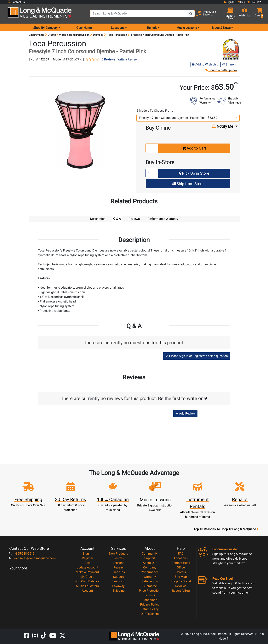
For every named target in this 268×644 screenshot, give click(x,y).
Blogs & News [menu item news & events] (221, 28)
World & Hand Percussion (74, 35)
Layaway (118, 586)
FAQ (181, 553)
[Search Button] (191, 14)
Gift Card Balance (87, 581)
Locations (181, 558)
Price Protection (150, 590)
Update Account (87, 567)
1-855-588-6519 (22, 553)
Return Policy (150, 609)
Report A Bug (181, 590)
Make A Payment (87, 572)
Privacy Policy (150, 604)
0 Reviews (108, 59)
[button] (258, 14)
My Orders (87, 576)
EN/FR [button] (253, 2)
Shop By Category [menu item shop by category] (45, 28)
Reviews (181, 586)
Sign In (87, 553)
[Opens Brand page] (231, 50)
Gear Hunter (84, 28)
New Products (118, 553)
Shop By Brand (181, 581)
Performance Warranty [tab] (163, 219)
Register (87, 558)
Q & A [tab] (117, 219)
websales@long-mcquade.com (32, 558)
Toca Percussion (117, 35)
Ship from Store (188, 184)
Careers (181, 572)
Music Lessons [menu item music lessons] (187, 28)
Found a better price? (221, 70)
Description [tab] (98, 219)
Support (118, 576)
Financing (118, 581)
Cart (87, 563)
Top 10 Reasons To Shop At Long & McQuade (226, 529)
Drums (52, 35)
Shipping (119, 590)
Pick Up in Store (194, 173)
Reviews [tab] (134, 219)
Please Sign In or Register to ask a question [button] (197, 356)
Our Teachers (150, 614)
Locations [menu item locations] (118, 28)
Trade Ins (119, 572)
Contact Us (16, 2)
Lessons (119, 563)
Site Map (181, 576)
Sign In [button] (229, 2)
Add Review (185, 413)
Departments (36, 35)
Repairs (119, 567)
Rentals (119, 558)
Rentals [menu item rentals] (152, 28)
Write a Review (127, 59)
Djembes (98, 35)
